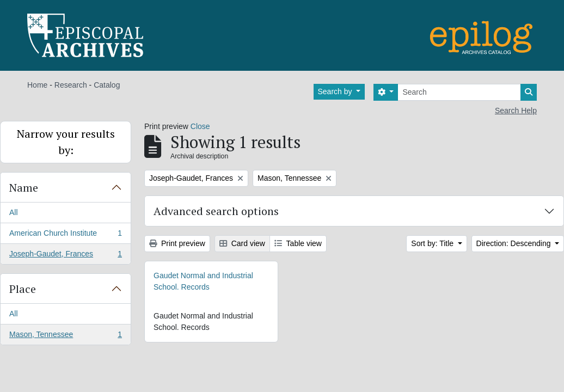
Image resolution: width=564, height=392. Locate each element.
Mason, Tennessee (65, 336)
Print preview (177, 243)
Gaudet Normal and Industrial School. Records (203, 281)
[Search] (459, 92)
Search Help (516, 111)
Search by (336, 91)
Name (24, 188)
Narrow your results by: (66, 142)
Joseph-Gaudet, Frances (65, 256)
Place (23, 289)
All (14, 212)
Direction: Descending (515, 243)
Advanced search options (216, 211)
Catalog (107, 85)
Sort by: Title (433, 243)
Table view (298, 243)
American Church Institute (65, 235)
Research (71, 85)
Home (37, 85)
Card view (242, 243)
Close (200, 126)
